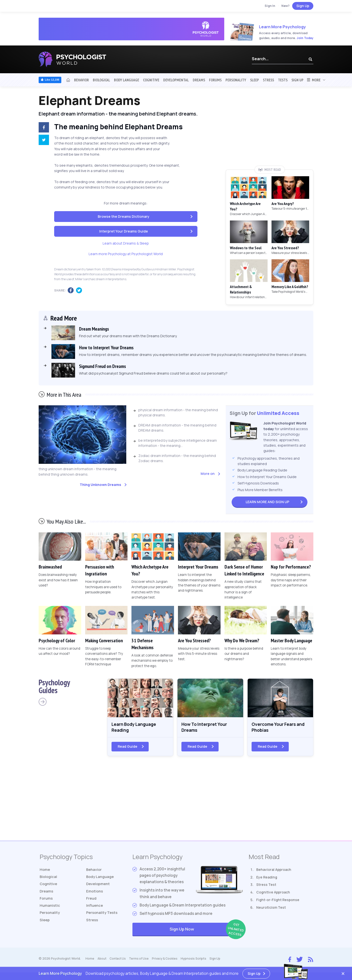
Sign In (270, 6)
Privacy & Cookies (168, 960)
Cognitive (151, 80)
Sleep (255, 80)
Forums (215, 80)
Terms (141, 960)
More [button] (313, 80)
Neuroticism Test (271, 909)
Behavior (81, 80)
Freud (92, 901)
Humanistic (50, 909)
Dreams (199, 80)
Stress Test (266, 886)
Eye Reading (267, 879)
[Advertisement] (270, 130)
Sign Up (303, 6)
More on (208, 474)
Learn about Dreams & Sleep (126, 243)
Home (45, 871)
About (102, 960)
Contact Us (119, 960)
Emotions (95, 894)
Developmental (176, 80)
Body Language (127, 80)
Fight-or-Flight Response (278, 901)
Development (99, 886)
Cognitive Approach (273, 894)
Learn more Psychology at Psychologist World (126, 254)
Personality (236, 80)
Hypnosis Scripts (197, 960)
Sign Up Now (206, 931)
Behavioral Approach (274, 871)
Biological (101, 80)
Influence (95, 909)
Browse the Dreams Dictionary (124, 216)
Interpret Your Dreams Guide (124, 231)
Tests (283, 80)
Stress (268, 80)
